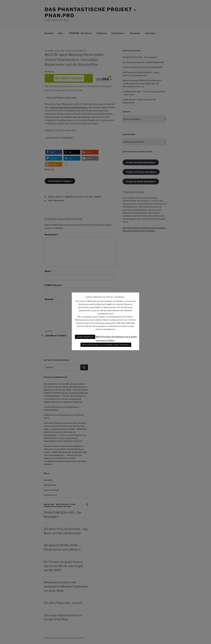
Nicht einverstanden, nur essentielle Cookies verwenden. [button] (106, 345)
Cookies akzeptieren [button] (85, 337)
